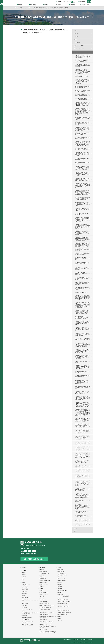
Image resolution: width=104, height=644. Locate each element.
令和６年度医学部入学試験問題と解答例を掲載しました (82, 159)
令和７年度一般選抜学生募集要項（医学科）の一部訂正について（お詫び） (82, 471)
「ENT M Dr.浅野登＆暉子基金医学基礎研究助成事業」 (48, 627)
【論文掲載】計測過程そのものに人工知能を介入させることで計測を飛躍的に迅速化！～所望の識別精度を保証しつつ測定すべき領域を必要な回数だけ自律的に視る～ (82, 192)
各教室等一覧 (60, 609)
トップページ (24, 568)
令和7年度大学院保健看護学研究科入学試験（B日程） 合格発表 (83, 520)
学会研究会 (24, 576)
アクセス (60, 2)
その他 (23, 578)
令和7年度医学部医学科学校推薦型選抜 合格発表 (83, 525)
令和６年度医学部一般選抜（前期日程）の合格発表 (82, 134)
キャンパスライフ (43, 582)
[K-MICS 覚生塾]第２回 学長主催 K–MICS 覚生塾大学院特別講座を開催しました (82, 283)
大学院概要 (42, 570)
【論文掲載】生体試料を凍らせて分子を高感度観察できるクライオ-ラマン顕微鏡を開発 (83, 490)
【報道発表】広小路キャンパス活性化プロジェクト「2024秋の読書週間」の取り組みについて (82, 443)
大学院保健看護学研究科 (45, 573)
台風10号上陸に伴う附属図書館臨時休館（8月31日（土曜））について (83, 339)
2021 (23, 580)
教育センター (43, 586)
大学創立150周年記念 (26, 619)
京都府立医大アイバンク (45, 615)
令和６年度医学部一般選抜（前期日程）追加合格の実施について (82, 149)
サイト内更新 (77, 43)
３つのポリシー (25, 586)
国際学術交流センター (26, 597)
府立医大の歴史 (25, 588)
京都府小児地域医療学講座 (63, 600)
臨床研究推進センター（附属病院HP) (47, 621)
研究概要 (42, 591)
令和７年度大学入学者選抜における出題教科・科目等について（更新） (82, 258)
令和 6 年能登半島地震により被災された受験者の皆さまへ (82, 87)
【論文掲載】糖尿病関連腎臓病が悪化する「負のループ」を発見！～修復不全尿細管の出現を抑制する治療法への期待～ (82, 129)
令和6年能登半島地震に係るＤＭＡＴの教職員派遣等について (83, 61)
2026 (76, 531)
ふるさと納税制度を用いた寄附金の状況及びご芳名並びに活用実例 (30, 613)
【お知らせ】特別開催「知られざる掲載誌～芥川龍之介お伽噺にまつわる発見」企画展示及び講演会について (82, 174)
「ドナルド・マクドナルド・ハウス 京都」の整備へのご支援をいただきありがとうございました (82, 56)
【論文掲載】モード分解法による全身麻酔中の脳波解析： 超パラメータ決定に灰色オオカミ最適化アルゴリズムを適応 (82, 367)
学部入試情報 (61, 570)
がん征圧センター (43, 600)
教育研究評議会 (25, 604)
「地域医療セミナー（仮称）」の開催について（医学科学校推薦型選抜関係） (82, 268)
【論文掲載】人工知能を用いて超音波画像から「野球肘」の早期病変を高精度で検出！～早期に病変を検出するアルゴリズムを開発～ (82, 245)
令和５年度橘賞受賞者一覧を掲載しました (82, 163)
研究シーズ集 (61, 594)
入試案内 (60, 568)
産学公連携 (60, 589)
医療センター (43, 598)
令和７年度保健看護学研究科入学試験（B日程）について (82, 372)
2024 (76, 52)
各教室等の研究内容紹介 (45, 592)
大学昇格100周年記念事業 (27, 617)
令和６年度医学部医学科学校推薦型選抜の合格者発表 (82, 138)
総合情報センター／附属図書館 (64, 606)
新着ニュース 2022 (79, 46)
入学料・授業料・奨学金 (63, 575)
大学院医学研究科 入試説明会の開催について (82, 250)
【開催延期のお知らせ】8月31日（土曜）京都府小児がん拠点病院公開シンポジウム (82, 334)
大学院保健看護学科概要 (63, 615)
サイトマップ (76, 640)
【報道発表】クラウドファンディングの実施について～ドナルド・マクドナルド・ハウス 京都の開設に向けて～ (82, 449)
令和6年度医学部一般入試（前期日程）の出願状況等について (83, 91)
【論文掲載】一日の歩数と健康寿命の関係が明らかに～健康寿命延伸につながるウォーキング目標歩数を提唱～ (82, 233)
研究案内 (41, 589)
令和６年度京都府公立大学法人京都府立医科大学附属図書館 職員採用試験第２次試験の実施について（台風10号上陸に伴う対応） (82, 345)
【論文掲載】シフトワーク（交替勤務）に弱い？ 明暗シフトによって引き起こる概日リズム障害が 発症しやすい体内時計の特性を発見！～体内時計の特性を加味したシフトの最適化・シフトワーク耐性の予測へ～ (82, 111)
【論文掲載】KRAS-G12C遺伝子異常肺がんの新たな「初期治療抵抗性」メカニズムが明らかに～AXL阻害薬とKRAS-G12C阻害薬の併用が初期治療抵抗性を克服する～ (83, 143)
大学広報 (24, 595)
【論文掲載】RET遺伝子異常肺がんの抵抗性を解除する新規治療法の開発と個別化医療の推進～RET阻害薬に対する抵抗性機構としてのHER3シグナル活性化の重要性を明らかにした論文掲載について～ (83, 455)
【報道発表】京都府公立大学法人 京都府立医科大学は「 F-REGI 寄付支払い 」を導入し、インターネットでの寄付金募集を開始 (82, 312)
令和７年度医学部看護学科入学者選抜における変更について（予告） (82, 263)
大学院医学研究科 (43, 571)
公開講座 (24, 574)
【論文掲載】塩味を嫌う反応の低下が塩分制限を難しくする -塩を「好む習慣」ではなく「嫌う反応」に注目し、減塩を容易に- (82, 168)
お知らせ (76, 33)
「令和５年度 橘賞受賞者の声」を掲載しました (82, 214)
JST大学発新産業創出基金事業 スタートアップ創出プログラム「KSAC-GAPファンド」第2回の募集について (82, 382)
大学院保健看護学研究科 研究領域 (64, 613)
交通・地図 (83, 640)
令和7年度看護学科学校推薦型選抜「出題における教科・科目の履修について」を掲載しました (83, 198)
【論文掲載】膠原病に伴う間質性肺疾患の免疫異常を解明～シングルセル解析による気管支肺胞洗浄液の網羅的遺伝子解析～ (82, 420)
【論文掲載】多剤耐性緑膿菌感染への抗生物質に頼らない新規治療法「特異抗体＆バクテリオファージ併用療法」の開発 (82, 432)
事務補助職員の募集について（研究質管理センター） (82, 501)
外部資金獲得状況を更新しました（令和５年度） (82, 516)
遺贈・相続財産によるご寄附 (27, 625)
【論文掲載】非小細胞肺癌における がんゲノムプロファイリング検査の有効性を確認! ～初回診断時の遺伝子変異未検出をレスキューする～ (83, 185)
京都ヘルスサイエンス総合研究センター (47, 605)
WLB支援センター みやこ (45, 604)
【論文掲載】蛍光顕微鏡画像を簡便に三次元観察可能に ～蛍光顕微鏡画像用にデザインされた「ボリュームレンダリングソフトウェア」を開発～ (82, 226)
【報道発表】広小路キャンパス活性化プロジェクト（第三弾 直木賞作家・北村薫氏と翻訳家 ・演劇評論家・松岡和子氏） (82, 398)
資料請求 (60, 577)
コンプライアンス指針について (28, 609)
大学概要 (23, 582)
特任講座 (60, 616)
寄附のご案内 (24, 605)
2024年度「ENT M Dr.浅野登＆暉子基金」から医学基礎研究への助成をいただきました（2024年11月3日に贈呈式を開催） (83, 426)
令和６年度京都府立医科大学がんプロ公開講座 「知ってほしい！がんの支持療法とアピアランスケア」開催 (82, 476)
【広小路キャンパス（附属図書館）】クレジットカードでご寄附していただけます (82, 288)
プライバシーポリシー (67, 640)
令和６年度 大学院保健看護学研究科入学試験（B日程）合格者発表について (83, 118)
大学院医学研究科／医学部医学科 (64, 611)
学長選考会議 (24, 607)
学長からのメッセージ (26, 584)
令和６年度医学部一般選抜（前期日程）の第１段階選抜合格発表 (82, 99)
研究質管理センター (44, 619)
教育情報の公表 (25, 599)
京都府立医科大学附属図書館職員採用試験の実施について (82, 254)
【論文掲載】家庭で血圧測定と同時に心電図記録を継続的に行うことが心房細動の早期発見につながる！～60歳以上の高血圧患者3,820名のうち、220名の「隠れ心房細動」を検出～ (83, 483)
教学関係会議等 (25, 623)
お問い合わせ (82, 2)
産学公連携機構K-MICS (62, 591)
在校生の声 (60, 582)
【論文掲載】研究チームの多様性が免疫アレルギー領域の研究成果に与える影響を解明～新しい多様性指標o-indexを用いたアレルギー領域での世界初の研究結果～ (82, 496)
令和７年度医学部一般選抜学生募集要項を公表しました (82, 466)
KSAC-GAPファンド (44, 629)
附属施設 (60, 618)
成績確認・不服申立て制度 (45, 581)
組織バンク (42, 611)
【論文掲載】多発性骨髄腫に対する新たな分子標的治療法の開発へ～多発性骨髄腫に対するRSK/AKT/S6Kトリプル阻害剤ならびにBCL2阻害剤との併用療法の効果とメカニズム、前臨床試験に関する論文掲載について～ (83, 412)
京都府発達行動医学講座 (63, 604)
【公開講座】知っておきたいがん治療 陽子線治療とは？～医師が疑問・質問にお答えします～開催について (82, 154)
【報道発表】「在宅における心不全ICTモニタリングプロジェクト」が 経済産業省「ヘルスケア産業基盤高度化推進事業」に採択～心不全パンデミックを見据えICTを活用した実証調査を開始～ (83, 305)
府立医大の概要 (25, 590)
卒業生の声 (60, 586)
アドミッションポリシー (63, 579)
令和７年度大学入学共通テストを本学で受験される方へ (82, 512)
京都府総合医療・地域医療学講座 (64, 602)
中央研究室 (42, 596)
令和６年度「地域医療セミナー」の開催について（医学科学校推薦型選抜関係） (82, 273)
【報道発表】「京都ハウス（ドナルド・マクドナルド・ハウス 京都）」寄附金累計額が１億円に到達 (82, 329)
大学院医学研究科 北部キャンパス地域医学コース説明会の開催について (82, 387)
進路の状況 (60, 584)
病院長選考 (24, 611)
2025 (76, 528)
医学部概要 (42, 575)
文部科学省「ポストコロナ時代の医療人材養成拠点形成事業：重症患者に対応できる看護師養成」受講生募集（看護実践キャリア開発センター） (82, 507)
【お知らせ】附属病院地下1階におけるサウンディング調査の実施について (83, 209)
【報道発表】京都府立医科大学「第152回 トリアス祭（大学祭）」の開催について (82, 392)
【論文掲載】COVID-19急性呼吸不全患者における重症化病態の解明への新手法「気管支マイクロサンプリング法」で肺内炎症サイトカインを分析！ (83, 219)
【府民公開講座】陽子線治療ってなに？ (82, 362)
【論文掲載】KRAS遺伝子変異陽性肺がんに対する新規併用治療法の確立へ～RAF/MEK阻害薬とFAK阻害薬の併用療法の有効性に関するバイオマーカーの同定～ (83, 297)
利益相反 (60, 592)
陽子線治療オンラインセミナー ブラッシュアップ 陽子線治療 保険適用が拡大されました (82, 317)
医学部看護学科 (43, 579)
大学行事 (24, 572)
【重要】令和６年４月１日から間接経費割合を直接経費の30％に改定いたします (82, 65)
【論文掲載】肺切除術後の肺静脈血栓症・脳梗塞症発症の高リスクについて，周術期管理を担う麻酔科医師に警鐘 (82, 357)
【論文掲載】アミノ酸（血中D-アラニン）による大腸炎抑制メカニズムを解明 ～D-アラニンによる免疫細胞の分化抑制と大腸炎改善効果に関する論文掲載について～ (83, 71)
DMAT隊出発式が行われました (82, 76)
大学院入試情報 (61, 571)
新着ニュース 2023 (79, 49)
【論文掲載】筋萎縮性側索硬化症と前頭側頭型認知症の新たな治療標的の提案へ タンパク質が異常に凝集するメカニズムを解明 (82, 104)
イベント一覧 (24, 571)
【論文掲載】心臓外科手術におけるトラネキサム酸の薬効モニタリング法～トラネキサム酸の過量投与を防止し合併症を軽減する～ (82, 239)
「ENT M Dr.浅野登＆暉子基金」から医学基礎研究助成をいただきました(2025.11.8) (48, 632)
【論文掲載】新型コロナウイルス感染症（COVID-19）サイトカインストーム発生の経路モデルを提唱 (83, 179)
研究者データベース (44, 584)
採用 (75, 40)
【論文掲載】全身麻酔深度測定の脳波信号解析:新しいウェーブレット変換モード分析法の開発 (82, 462)
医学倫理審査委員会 (44, 602)
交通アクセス (24, 592)
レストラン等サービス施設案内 (28, 621)
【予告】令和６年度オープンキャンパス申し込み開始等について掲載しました (82, 278)
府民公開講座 (24, 616)
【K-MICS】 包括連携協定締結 (64, 596)
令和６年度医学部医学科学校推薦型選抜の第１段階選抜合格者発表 (82, 95)
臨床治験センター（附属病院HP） (46, 623)
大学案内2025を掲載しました (81, 292)
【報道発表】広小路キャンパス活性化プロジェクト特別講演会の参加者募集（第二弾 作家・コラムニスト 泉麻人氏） (82, 351)
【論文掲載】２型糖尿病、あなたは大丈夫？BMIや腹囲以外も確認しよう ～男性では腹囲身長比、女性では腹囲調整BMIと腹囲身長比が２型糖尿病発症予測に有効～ (82, 404)
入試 (75, 30)
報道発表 (76, 37)
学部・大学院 (42, 568)
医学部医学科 (43, 577)
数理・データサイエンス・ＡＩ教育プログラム (30, 601)
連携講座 (60, 598)
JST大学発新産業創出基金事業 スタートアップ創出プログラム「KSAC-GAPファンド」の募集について (82, 204)
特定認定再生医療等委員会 (45, 609)
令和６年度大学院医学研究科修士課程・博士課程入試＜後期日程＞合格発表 (82, 123)
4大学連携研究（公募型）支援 (46, 607)
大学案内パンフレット (62, 573)
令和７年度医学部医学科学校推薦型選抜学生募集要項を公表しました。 (82, 376)
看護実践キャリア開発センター (46, 625)
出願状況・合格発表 (62, 581)
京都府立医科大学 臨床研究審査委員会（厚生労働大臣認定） (48, 617)
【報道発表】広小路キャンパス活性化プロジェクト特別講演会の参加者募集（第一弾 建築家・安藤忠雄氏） (82, 323)
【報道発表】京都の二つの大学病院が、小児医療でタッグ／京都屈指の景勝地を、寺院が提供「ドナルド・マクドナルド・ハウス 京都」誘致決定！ (82, 81)
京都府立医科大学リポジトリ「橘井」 (47, 613)
